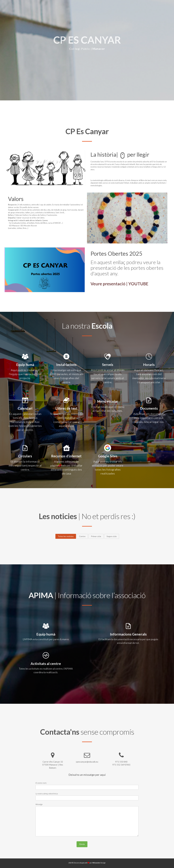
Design (99, 863)
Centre (82, 536)
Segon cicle (112, 536)
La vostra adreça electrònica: (47, 794)
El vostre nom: (41, 783)
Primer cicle (96, 536)
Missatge (39, 804)
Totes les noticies (66, 536)
